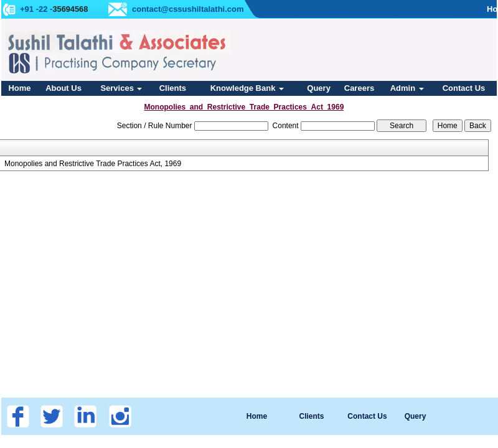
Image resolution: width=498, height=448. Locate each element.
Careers (359, 88)
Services (121, 88)
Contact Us (464, 88)
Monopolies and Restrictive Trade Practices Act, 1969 (93, 164)
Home (19, 88)
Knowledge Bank (247, 88)
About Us (63, 88)
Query (319, 88)
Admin (407, 88)
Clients (173, 88)
